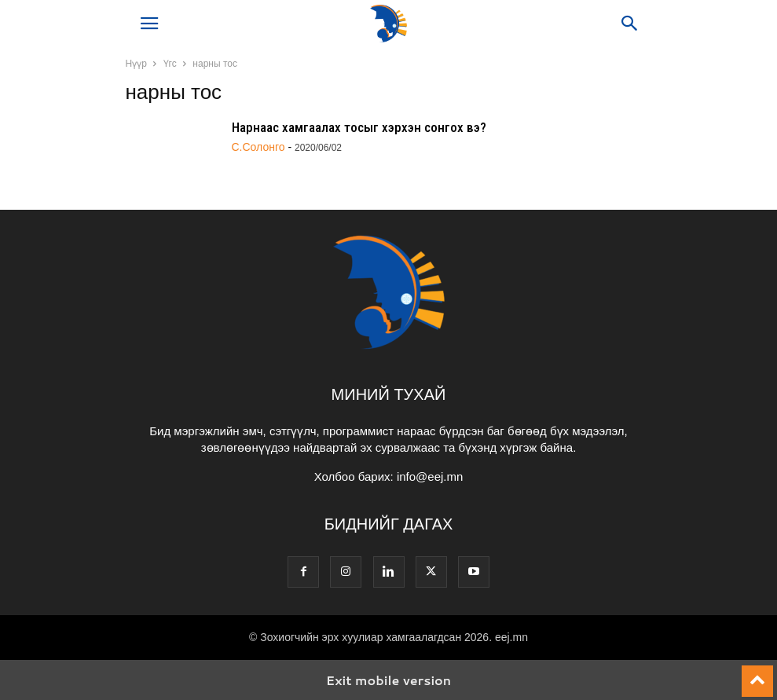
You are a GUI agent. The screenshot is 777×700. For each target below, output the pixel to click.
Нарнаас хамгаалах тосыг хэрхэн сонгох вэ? (359, 127)
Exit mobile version (388, 680)
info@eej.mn (430, 476)
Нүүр (136, 64)
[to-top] (757, 674)
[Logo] (389, 347)
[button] (149, 24)
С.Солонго (258, 147)
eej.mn (511, 637)
